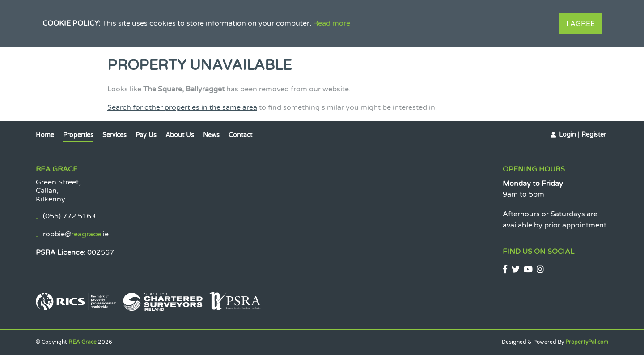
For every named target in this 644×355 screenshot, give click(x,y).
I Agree (580, 24)
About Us (180, 135)
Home (45, 135)
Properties (78, 135)
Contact (240, 135)
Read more (332, 23)
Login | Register (583, 135)
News (211, 135)
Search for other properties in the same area (182, 107)
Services (114, 135)
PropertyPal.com (587, 342)
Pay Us (146, 135)
